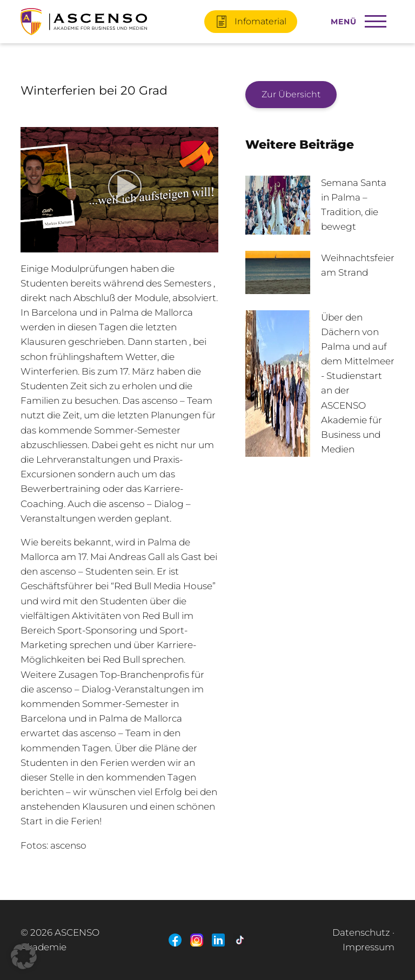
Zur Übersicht (291, 94)
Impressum (369, 947)
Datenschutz (361, 932)
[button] (24, 956)
